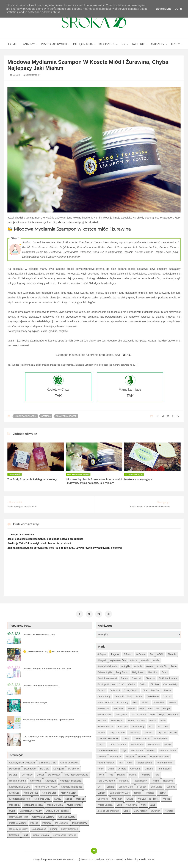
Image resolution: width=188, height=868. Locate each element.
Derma (168, 689)
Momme (102, 756)
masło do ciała (55, 804)
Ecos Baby (123, 701)
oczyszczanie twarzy (31, 810)
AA (151, 653)
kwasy (58, 798)
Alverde (145, 659)
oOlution (156, 810)
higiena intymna (17, 780)
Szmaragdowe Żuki (120, 792)
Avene (150, 665)
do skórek (74, 768)
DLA (145, 689)
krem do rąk (31, 792)
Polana (133, 774)
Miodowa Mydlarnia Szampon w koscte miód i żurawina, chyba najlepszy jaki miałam (94, 481)
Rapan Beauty (140, 780)
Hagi (161, 713)
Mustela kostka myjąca (138, 479)
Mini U (168, 744)
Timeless (150, 792)
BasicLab (137, 677)
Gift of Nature (139, 713)
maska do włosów (33, 804)
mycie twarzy (74, 804)
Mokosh (151, 750)
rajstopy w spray (18, 828)
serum (53, 828)
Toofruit (162, 792)
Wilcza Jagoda (105, 804)
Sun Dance (156, 786)
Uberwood (103, 798)
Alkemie (172, 653)
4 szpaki (102, 653)
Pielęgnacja (83, 44)
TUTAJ (126, 355)
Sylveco (102, 792)
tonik (26, 834)
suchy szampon (69, 828)
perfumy (47, 822)
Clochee (155, 683)
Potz (157, 774)
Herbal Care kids (136, 719)
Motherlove (116, 756)
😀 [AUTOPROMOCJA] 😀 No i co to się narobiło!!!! (51, 650)
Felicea (131, 707)
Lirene (173, 731)
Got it (179, 9)
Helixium (102, 719)
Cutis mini (115, 689)
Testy (175, 44)
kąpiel (69, 798)
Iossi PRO (163, 725)
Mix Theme (116, 858)
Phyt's (101, 774)
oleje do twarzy (67, 816)
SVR (100, 786)
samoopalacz (39, 828)
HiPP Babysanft (106, 725)
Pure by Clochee (106, 780)
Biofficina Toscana (168, 677)
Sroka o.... (73, 858)
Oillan (111, 768)
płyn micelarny (80, 822)
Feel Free (118, 707)
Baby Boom (122, 671)
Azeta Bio (162, 665)
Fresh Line (154, 707)
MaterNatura (137, 744)
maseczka (14, 804)
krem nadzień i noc (19, 798)
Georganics (121, 713)
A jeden (128, 653)
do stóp (13, 774)
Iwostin (101, 731)
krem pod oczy (42, 798)
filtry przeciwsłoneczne (76, 774)
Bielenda (150, 677)
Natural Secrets (144, 762)
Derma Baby (104, 695)
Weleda (166, 798)
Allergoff (102, 659)
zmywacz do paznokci (65, 834)
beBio (127, 810)
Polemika (146, 774)
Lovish (126, 737)
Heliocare (173, 713)
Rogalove (168, 780)
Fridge (166, 707)
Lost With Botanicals (108, 737)
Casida (132, 683)
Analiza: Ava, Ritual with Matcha (41, 684)
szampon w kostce (66, 416)
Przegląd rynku (54, 44)
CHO (122, 683)
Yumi (144, 804)
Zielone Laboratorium (108, 810)
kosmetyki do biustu (20, 786)
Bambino (153, 671)
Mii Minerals (154, 744)
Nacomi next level (160, 756)
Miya (124, 750)
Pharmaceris (164, 768)
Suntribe (171, 786)
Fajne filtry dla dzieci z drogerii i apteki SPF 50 (49, 719)
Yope (119, 804)
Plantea (121, 774)
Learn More (164, 9)
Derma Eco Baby (123, 695)
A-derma (141, 653)
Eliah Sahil (159, 701)
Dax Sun (156, 689)
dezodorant (30, 768)
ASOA (160, 653)
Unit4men (117, 798)
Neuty (101, 768)
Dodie (139, 695)
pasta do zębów (18, 822)
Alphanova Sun (118, 659)
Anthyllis (126, 665)
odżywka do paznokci (57, 810)
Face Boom (103, 707)
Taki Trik (138, 44)
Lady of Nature (117, 731)
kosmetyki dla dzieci (71, 780)
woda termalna (41, 834)
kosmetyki (50, 780)
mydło (12, 810)
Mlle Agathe (137, 750)
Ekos (135, 701)
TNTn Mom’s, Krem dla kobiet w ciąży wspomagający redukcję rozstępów (57, 737)
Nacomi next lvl (106, 762)
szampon (46, 416)
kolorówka (35, 780)
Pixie (110, 774)
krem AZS (14, 792)
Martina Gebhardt (117, 744)
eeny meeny (140, 810)
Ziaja (153, 804)
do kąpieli (59, 768)
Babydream (138, 671)
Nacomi (142, 756)
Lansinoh (149, 731)
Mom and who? (168, 750)
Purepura (124, 780)
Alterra (133, 659)
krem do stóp (49, 792)
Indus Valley (138, 725)
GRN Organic (104, 713)
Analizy (29, 44)
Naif (121, 762)
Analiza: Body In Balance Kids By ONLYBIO (47, 667)
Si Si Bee (142, 786)
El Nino (146, 701)
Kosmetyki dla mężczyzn (22, 762)
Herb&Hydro (117, 719)
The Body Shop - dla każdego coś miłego (33, 479)
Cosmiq (101, 689)
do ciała (45, 768)
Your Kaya (131, 804)
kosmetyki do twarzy (46, 786)
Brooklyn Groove (106, 683)
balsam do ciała (48, 762)
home (12, 44)
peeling (34, 822)
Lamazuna (134, 731)
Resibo (155, 780)
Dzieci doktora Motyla (35, 702)
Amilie (156, 659)
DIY (123, 44)
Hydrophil (123, 725)
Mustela (130, 756)
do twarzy (27, 774)
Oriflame (149, 768)
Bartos (124, 677)
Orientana (135, 768)
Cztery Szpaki (131, 689)
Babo (174, 665)
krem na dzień (68, 792)
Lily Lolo (162, 731)
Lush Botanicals (142, 737)
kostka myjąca (134, 474)
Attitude (138, 665)
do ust (40, 774)
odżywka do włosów (43, 816)
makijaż (80, 798)
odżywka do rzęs (19, 816)
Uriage (130, 798)
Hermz (153, 719)
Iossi (151, 725)
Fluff (142, 707)
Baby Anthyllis (105, 671)
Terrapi (137, 792)
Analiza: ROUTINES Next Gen (39, 633)
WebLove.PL (148, 858)
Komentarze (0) (31, 75)
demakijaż (15, 474)
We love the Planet (148, 798)
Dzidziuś (167, 695)
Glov (152, 713)
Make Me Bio (161, 737)
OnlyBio (122, 768)
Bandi (165, 671)
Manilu (101, 744)
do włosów (54, 774)
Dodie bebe (153, 695)
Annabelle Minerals (107, 665)
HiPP (163, 719)
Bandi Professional (107, 677)
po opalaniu (62, 822)
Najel (130, 762)
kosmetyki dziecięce (72, 786)
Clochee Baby (171, 683)
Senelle (110, 786)
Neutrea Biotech (165, 762)
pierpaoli (169, 810)
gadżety (158, 44)
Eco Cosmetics (105, 701)
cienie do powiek (70, 762)
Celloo (143, 683)
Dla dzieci (107, 44)
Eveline (172, 701)
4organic (115, 653)
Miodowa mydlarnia (26, 416)
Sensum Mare (126, 786)
